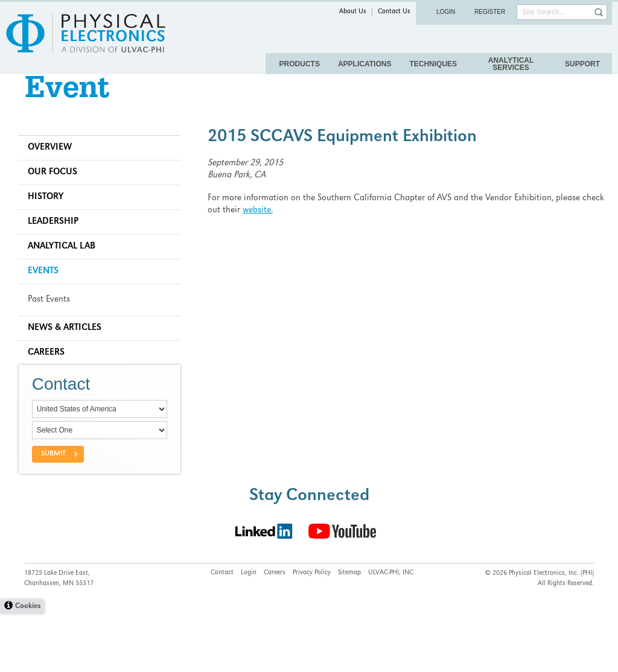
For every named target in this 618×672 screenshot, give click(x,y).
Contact (222, 632)
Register (490, 12)
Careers (52, 375)
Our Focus (58, 195)
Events (49, 294)
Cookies (28, 665)
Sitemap (349, 632)
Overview (55, 170)
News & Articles (70, 350)
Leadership (59, 244)
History (51, 220)
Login (446, 12)
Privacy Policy (312, 632)
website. (284, 233)
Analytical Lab (67, 269)
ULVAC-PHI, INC (391, 632)
